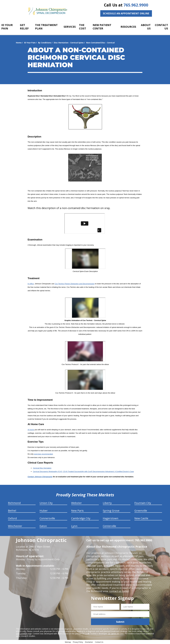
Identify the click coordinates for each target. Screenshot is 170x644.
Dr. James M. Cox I (116, 634)
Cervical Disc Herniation (42, 468)
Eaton (43, 526)
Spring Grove (111, 511)
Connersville (47, 518)
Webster (76, 503)
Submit (120, 622)
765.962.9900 (136, 5)
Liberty (107, 503)
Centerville (109, 526)
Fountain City (143, 503)
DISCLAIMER (21, 634)
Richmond (14, 503)
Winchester (15, 526)
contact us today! (119, 591)
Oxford (12, 518)
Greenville (141, 511)
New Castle (141, 518)
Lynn (74, 526)
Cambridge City (81, 518)
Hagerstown (111, 518)
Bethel (12, 511)
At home (31, 430)
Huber (44, 511)
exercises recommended (43, 454)
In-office (31, 284)
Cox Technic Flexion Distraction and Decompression (75, 284)
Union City (46, 503)
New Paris (77, 511)
